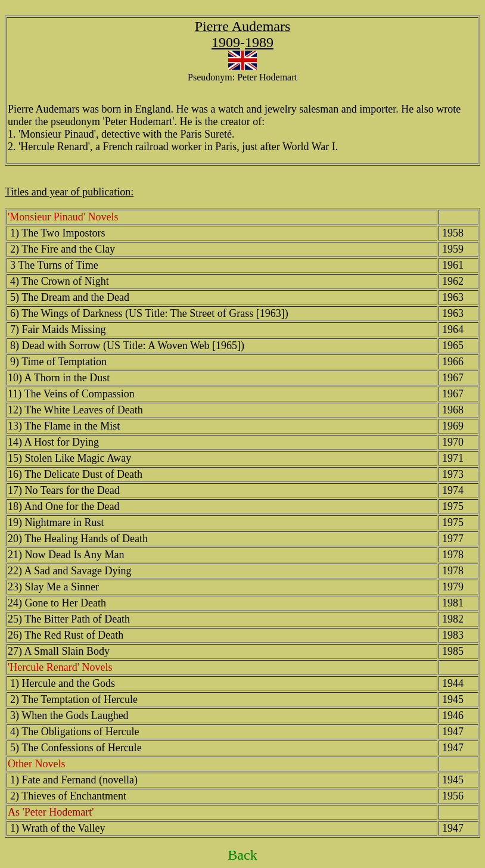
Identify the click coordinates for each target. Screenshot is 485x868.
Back (242, 855)
